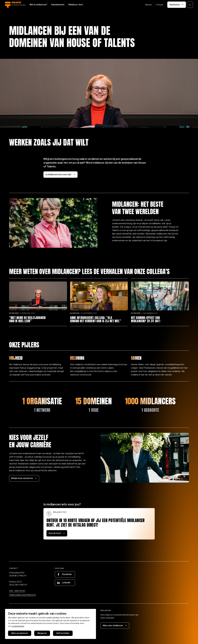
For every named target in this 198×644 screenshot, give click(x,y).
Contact (159, 5)
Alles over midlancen (115, 626)
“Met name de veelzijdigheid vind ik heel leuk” (27, 319)
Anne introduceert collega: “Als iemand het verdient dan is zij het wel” (96, 319)
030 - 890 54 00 (17, 591)
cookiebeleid (18, 626)
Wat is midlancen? (38, 5)
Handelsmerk (58, 5)
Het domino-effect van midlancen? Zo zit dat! (146, 319)
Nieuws (148, 5)
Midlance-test (76, 5)
